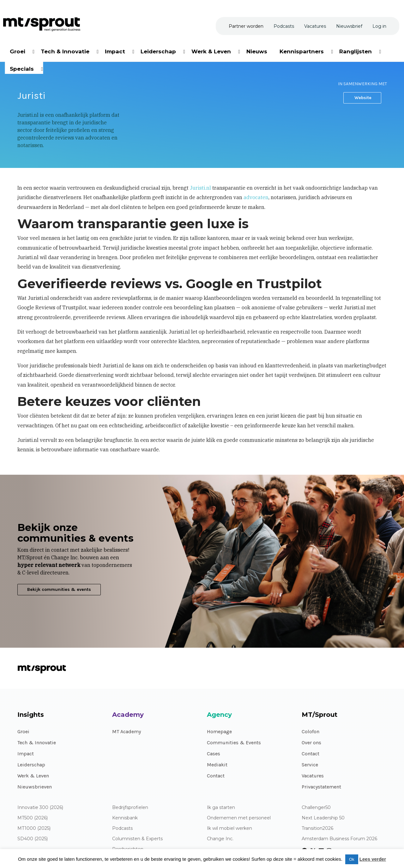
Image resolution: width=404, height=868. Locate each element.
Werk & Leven (33, 776)
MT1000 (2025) (34, 828)
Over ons (311, 743)
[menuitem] (18, 50)
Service (310, 765)
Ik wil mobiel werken (229, 828)
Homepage (219, 731)
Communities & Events (234, 743)
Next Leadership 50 (323, 818)
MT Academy (127, 731)
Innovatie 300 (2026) (40, 808)
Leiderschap (31, 765)
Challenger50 (316, 808)
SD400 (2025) (33, 839)
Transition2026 (317, 828)
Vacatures (313, 776)
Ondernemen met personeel (239, 818)
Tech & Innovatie (37, 743)
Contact (216, 776)
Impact (26, 754)
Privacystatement (321, 787)
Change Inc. (220, 839)
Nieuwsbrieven (35, 787)
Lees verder (373, 859)
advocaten (256, 197)
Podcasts (122, 828)
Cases (214, 754)
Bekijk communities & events (59, 589)
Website (362, 98)
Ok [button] (352, 859)
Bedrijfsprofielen (130, 808)
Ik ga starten (221, 808)
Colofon (311, 731)
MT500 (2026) (33, 818)
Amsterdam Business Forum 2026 (339, 839)
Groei (23, 731)
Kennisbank (125, 818)
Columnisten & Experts (137, 839)
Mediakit (217, 765)
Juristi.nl (200, 188)
